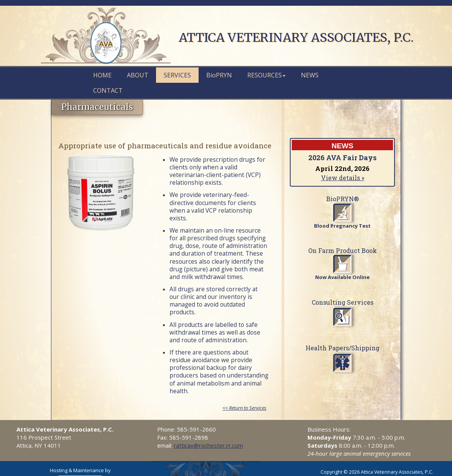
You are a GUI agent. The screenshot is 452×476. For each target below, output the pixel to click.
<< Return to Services (244, 408)
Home (102, 75)
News (310, 75)
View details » (343, 178)
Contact (108, 90)
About (138, 75)
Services (177, 75)
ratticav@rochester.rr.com (208, 445)
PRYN (219, 75)
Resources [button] (266, 75)
